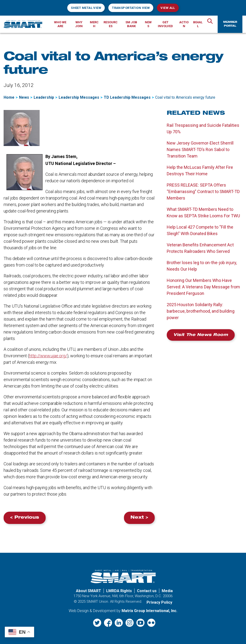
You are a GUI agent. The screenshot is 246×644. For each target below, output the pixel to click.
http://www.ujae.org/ (48, 356)
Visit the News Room (201, 335)
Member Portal (230, 24)
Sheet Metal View (86, 8)
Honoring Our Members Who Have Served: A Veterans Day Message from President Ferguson (203, 287)
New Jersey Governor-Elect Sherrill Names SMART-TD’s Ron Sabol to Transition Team (200, 149)
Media (167, 591)
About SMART (89, 591)
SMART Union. (98, 601)
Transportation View (131, 8)
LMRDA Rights (119, 591)
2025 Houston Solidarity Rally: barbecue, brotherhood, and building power (201, 311)
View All (168, 8)
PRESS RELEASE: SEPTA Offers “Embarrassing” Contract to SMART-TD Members (203, 191)
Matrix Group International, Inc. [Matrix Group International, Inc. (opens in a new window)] (149, 611)
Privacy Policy (159, 602)
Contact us (147, 591)
